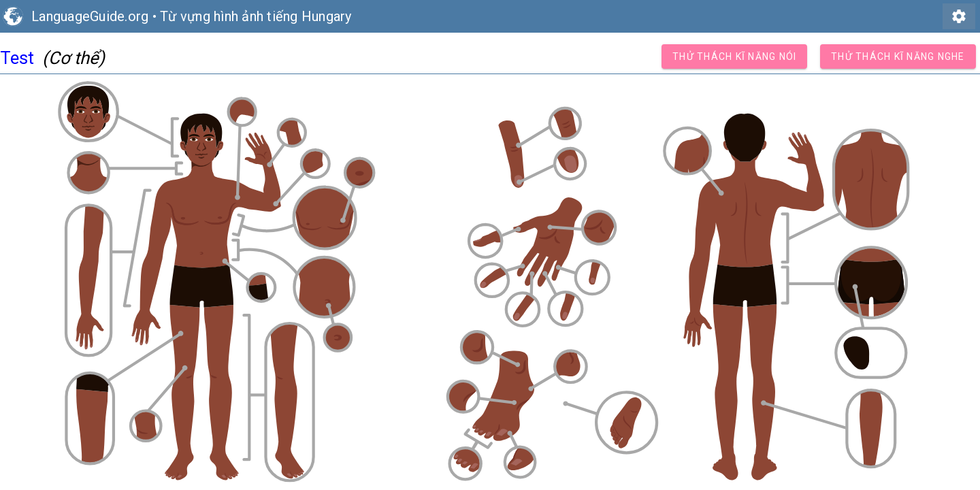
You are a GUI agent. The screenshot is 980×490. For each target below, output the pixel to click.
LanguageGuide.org (90, 16)
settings (959, 16)
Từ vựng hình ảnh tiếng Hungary (256, 16)
